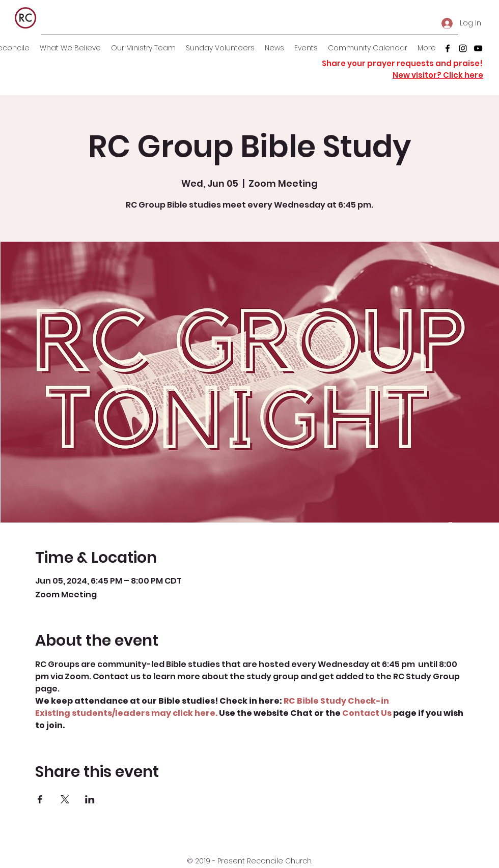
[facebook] (448, 48)
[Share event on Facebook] (40, 799)
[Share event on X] (65, 799)
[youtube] (478, 48)
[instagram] (463, 48)
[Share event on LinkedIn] (90, 799)
